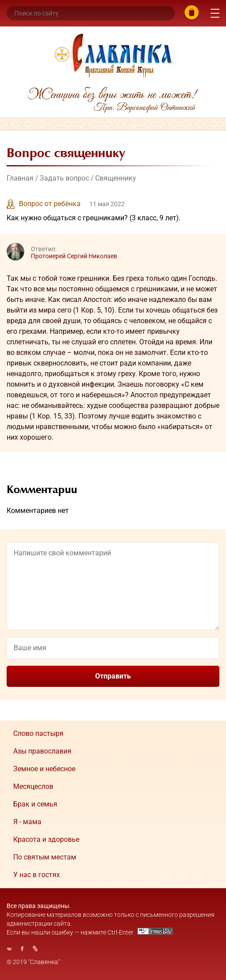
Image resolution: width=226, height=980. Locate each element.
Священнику (116, 178)
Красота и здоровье (46, 839)
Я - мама (27, 822)
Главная (20, 178)
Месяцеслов (33, 786)
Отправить (113, 676)
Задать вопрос (64, 178)
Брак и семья (35, 804)
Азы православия (42, 751)
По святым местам (45, 857)
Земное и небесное (44, 769)
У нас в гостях (37, 875)
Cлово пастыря (38, 733)
